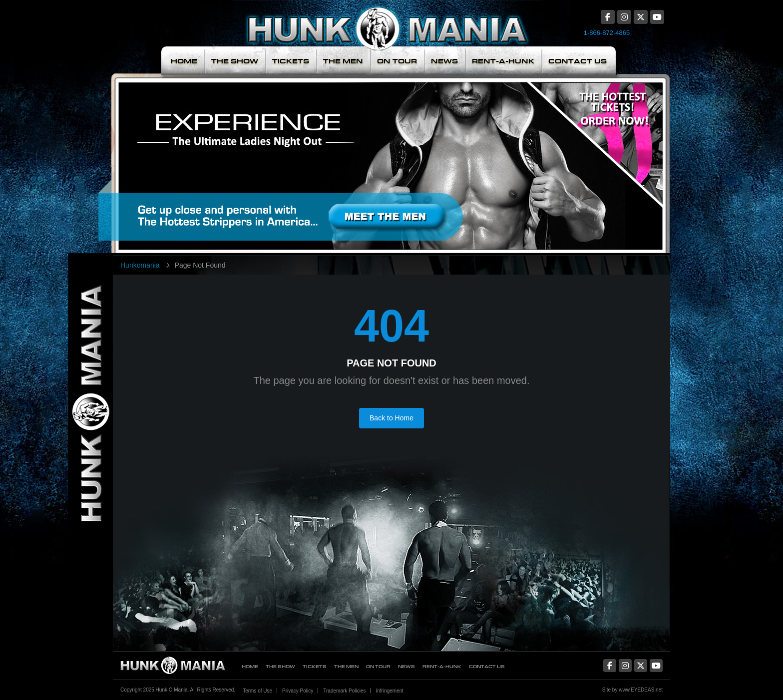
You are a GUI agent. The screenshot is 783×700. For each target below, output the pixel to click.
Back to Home (391, 418)
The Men (343, 61)
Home (184, 61)
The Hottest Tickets (600, 157)
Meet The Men (319, 157)
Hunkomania (140, 265)
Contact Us (578, 61)
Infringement (390, 691)
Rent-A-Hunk (503, 61)
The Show (235, 61)
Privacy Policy (298, 691)
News (444, 61)
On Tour (397, 61)
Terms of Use (257, 691)
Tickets (291, 61)
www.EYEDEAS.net (641, 690)
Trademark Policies (344, 691)
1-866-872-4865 (607, 33)
